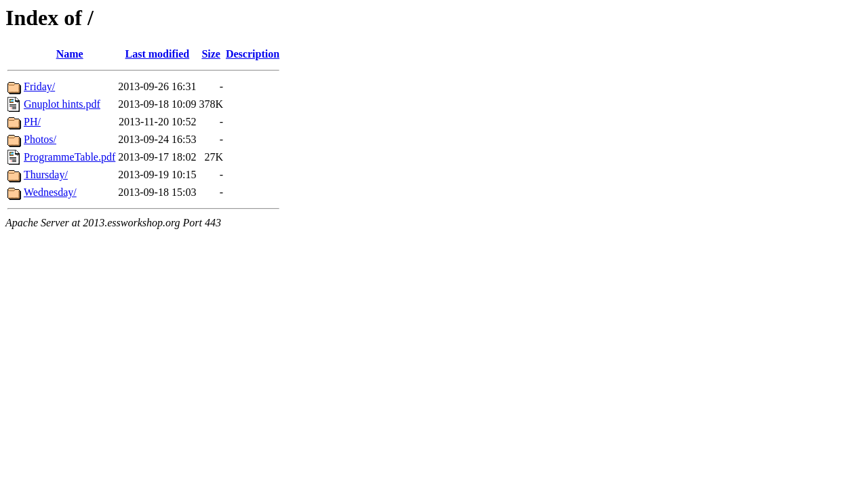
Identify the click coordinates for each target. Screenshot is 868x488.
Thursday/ (46, 175)
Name (70, 54)
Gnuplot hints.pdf (62, 104)
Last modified (158, 54)
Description (253, 54)
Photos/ (40, 139)
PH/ (32, 122)
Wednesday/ (50, 192)
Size (211, 54)
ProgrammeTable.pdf (70, 157)
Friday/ (39, 86)
